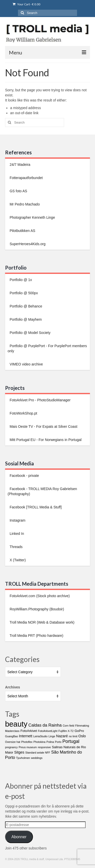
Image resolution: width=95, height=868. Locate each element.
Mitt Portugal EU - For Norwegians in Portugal (45, 440)
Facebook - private (24, 476)
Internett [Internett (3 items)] (26, 736)
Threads (16, 547)
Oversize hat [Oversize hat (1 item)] (13, 742)
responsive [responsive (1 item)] (44, 747)
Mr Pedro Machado (24, 204)
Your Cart (26, 4)
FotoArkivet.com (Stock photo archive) (39, 596)
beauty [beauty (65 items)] (16, 724)
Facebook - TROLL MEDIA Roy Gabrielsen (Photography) (42, 491)
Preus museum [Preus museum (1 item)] (28, 747)
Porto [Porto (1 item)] (58, 742)
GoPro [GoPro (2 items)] (79, 731)
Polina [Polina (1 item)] (50, 742)
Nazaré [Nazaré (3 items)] (62, 736)
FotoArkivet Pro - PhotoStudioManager (40, 400)
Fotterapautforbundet (26, 178)
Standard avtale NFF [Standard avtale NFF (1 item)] (38, 753)
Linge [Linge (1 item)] (52, 736)
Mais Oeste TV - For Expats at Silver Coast (43, 426)
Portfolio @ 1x (20, 280)
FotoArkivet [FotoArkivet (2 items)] (29, 731)
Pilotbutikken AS (22, 231)
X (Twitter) (17, 560)
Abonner (19, 837)
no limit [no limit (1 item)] (73, 736)
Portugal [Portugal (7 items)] (71, 741)
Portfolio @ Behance (25, 306)
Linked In (16, 534)
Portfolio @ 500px (23, 293)
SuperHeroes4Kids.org (27, 244)
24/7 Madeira (20, 165)
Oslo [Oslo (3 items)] (82, 736)
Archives (13, 687)
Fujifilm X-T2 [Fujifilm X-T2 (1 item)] (66, 731)
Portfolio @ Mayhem (25, 319)
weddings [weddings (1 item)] (37, 758)
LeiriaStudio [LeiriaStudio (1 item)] (40, 736)
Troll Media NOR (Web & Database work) (42, 622)
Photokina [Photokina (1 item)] (39, 742)
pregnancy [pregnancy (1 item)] (11, 747)
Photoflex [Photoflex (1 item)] (27, 742)
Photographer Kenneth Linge (32, 217)
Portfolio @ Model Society (30, 333)
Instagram (17, 520)
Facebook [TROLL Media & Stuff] (35, 507)
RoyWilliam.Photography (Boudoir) (36, 609)
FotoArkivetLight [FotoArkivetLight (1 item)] (48, 731)
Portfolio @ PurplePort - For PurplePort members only (47, 348)
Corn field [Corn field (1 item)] (68, 726)
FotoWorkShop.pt (23, 413)
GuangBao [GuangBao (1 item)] (12, 736)
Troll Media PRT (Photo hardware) (36, 636)
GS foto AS (18, 191)
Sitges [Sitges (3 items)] (19, 752)
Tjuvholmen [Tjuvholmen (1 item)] (23, 758)
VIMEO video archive (26, 364)
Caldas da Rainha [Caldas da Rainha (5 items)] (45, 725)
